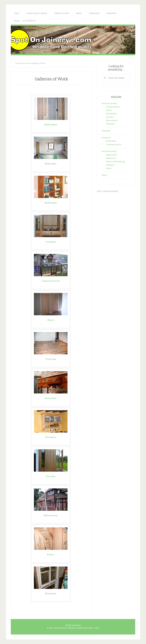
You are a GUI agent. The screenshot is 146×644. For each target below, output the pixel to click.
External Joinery (109, 103)
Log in (97, 628)
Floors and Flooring (115, 161)
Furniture (51, 398)
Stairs (51, 555)
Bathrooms (51, 125)
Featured (106, 131)
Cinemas (51, 242)
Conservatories (51, 281)
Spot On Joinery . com (73, 40)
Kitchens (51, 437)
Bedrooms (51, 164)
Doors (51, 320)
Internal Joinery (109, 151)
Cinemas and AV (114, 144)
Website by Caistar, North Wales (81, 628)
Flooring (51, 359)
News (104, 175)
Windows (51, 594)
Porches (51, 476)
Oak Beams (111, 114)
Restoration (51, 516)
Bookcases (51, 203)
